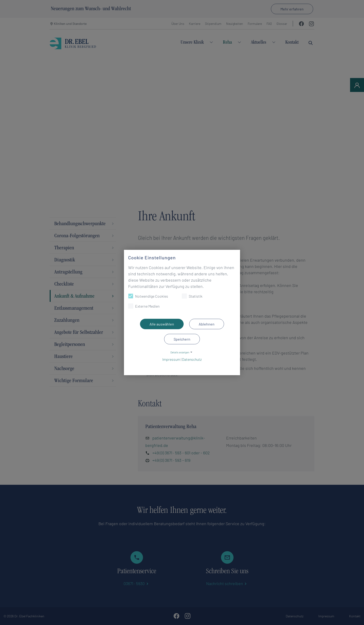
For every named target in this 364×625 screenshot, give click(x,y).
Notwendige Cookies (148, 296)
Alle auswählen (162, 324)
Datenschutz (192, 359)
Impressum (171, 359)
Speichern (182, 339)
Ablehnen (207, 324)
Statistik (192, 296)
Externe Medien (144, 306)
